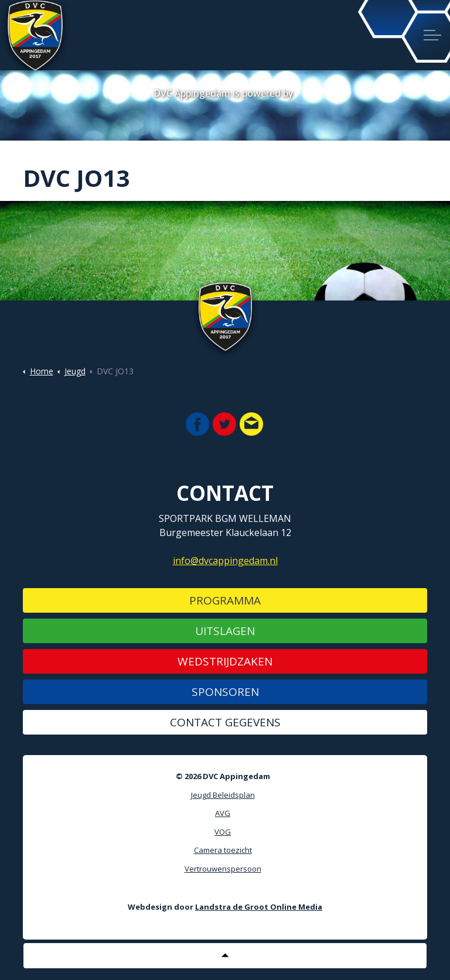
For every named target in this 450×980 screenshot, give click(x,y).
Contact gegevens (225, 722)
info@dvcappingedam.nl (225, 561)
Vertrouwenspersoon (223, 869)
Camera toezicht (223, 850)
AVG (223, 813)
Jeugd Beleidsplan (223, 795)
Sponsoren (225, 692)
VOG (223, 832)
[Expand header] (432, 35)
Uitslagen (225, 631)
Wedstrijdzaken (225, 661)
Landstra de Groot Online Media (259, 907)
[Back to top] (225, 956)
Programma (225, 600)
